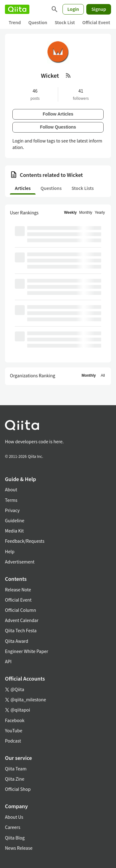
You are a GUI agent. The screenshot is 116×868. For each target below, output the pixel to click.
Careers (13, 827)
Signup (99, 9)
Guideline (15, 520)
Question (38, 22)
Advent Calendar (22, 620)
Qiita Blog (15, 838)
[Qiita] (17, 9)
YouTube (14, 730)
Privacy (12, 510)
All (103, 375)
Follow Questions (58, 127)
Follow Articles (58, 114)
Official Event (96, 22)
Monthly (86, 213)
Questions (51, 188)
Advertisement (20, 562)
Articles (23, 188)
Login (73, 9)
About (11, 489)
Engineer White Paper (27, 651)
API (8, 661)
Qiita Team (16, 769)
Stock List (65, 22)
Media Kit (14, 531)
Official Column (21, 610)
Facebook (15, 720)
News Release (19, 848)
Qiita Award (17, 641)
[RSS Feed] (68, 75)
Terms (11, 500)
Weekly (70, 213)
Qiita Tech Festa (21, 630)
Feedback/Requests (25, 541)
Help (10, 551)
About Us (14, 817)
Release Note (18, 590)
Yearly (100, 213)
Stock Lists (83, 188)
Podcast (13, 741)
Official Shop (18, 789)
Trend (15, 22)
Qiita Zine (15, 779)
